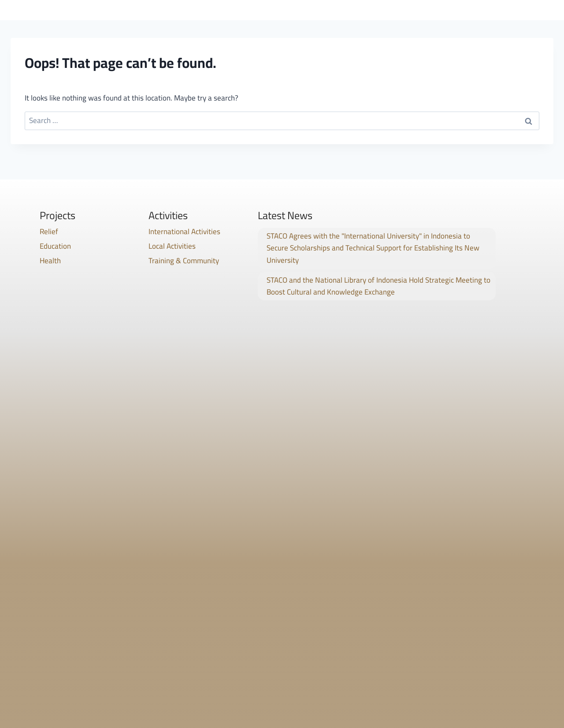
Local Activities (172, 246)
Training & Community (184, 261)
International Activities (184, 231)
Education (55, 246)
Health (50, 261)
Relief (49, 231)
